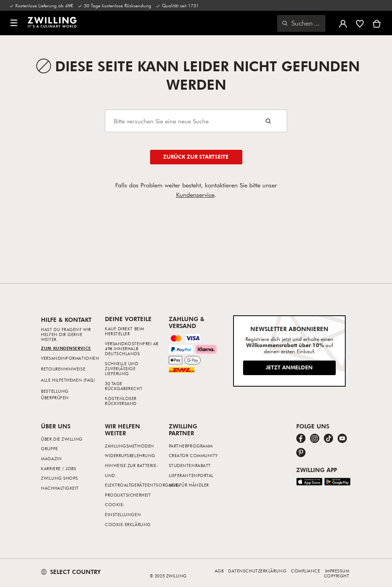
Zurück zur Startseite (196, 157)
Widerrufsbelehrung (130, 455)
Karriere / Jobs (59, 468)
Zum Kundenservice (66, 348)
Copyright (337, 576)
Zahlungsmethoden (130, 446)
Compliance (306, 571)
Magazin (51, 458)
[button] (14, 23)
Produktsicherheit (128, 495)
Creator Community (193, 455)
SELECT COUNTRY (71, 572)
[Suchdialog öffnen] (301, 23)
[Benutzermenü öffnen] (343, 23)
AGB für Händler (189, 485)
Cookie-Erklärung (128, 524)
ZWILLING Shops (60, 478)
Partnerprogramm (191, 446)
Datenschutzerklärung (257, 571)
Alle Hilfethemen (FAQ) (68, 380)
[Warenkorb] (377, 23)
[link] (52, 22)
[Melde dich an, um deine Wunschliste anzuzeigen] (360, 23)
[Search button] (268, 121)
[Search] (196, 121)
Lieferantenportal (191, 475)
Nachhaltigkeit (60, 488)
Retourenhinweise (63, 369)
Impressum (337, 571)
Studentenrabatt (190, 465)
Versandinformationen (70, 358)
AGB (219, 571)
